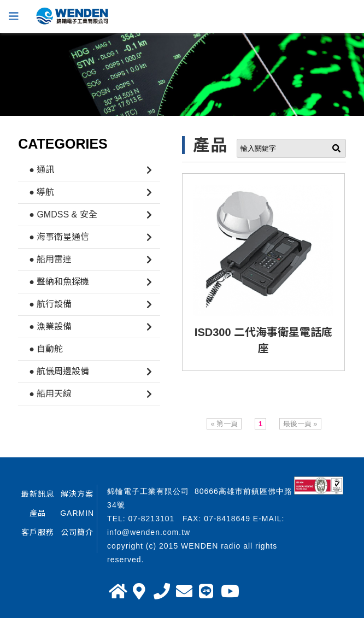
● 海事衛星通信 (59, 237)
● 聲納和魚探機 (59, 282)
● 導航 (42, 192)
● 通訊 (42, 170)
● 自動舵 (46, 349)
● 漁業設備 (50, 326)
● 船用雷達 (50, 259)
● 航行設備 (50, 304)
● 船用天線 (50, 394)
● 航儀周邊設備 (59, 371)
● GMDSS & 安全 (63, 214)
